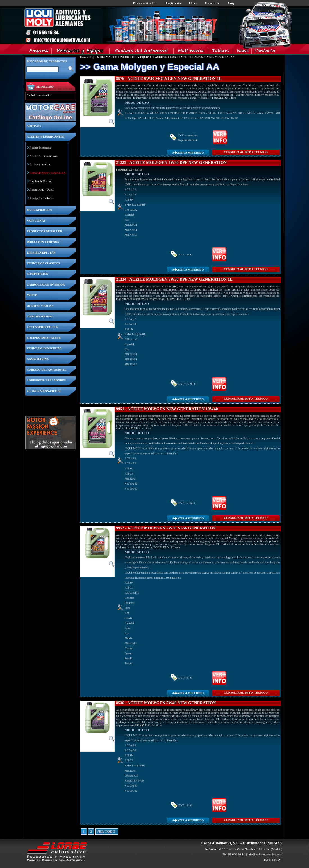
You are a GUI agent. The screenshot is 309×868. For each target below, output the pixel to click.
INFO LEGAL (273, 860)
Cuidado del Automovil (142, 52)
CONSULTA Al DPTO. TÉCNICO (246, 152)
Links (193, 3)
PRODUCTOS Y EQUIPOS (136, 57)
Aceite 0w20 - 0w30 (41, 190)
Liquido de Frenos (40, 181)
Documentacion (145, 3)
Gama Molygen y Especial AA (48, 173)
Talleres (221, 52)
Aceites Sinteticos (40, 164)
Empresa (39, 52)
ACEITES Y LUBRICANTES (172, 57)
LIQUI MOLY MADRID (103, 57)
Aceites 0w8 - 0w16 (41, 198)
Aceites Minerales (40, 148)
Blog (231, 3)
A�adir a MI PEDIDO (188, 153)
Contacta (265, 52)
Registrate (173, 3)
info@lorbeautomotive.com (265, 854)
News (243, 52)
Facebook (212, 3)
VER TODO (98, 832)
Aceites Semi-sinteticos (43, 156)
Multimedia (191, 52)
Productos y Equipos (81, 52)
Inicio (121, 25)
